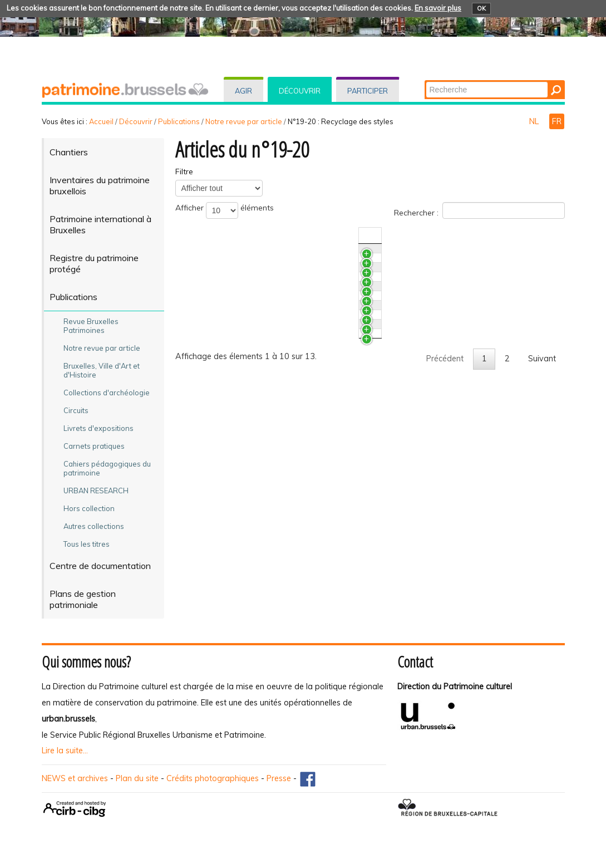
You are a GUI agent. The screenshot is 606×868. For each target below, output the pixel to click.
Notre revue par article (244, 121)
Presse (279, 778)
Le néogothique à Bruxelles (245, 474)
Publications (179, 121)
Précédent (445, 570)
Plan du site (137, 778)
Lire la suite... (65, 751)
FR (557, 121)
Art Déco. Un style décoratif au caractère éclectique (290, 381)
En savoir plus (438, 8)
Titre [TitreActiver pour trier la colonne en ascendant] (204, 236)
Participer (368, 91)
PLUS (205, 254)
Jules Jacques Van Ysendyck (247, 433)
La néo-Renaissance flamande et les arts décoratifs (291, 454)
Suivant (542, 570)
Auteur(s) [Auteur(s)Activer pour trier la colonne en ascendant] (513, 236)
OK (481, 8)
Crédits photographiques (213, 778)
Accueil (101, 121)
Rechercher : (479, 210)
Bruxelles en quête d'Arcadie (248, 349)
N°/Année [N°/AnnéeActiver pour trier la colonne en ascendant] (460, 236)
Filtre (184, 171)
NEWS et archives (75, 778)
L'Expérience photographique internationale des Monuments (306, 286)
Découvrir (300, 91)
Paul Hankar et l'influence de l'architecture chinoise (288, 413)
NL (535, 121)
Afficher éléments (225, 210)
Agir (243, 91)
